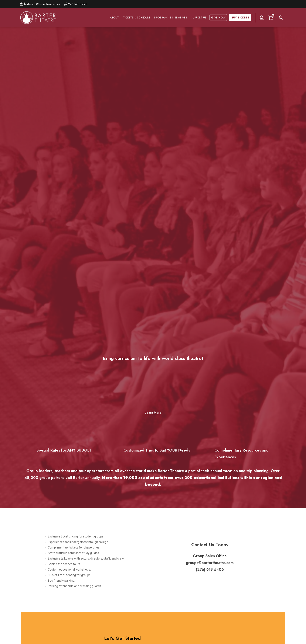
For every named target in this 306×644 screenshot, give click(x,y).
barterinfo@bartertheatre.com (42, 4)
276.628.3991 (77, 4)
